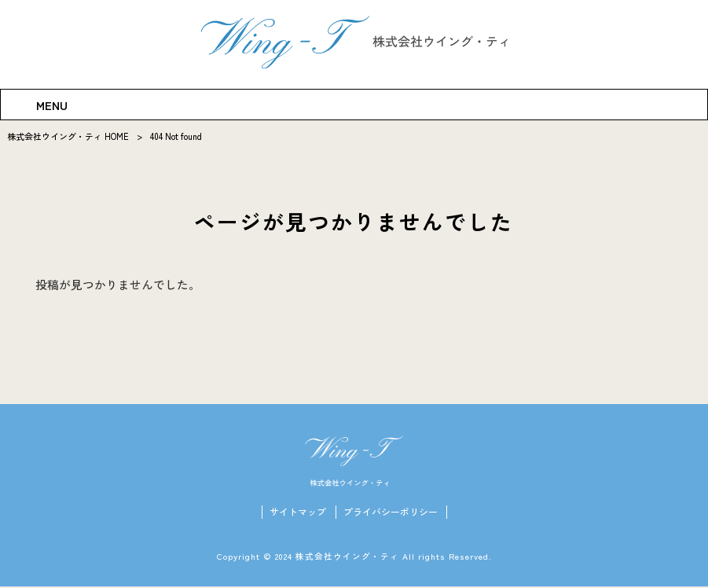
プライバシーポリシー (391, 513)
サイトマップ (298, 513)
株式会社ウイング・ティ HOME (68, 136)
